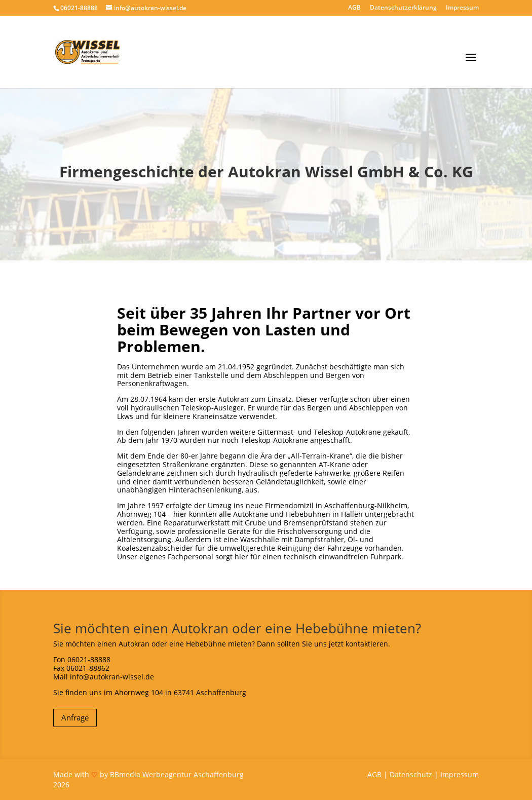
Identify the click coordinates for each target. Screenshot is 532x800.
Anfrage (75, 717)
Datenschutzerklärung (403, 8)
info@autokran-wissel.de (112, 677)
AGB (354, 8)
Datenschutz (411, 774)
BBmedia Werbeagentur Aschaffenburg (177, 774)
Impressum (462, 8)
